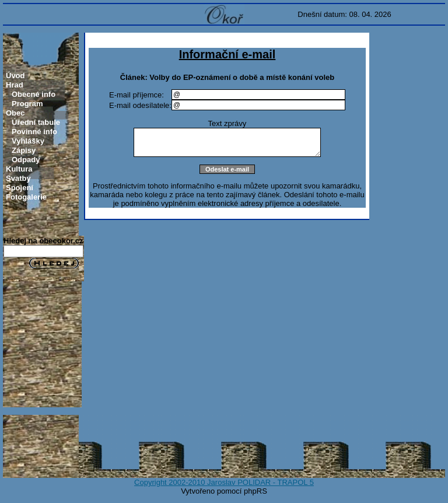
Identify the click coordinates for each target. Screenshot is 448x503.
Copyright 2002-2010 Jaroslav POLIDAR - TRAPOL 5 (224, 482)
